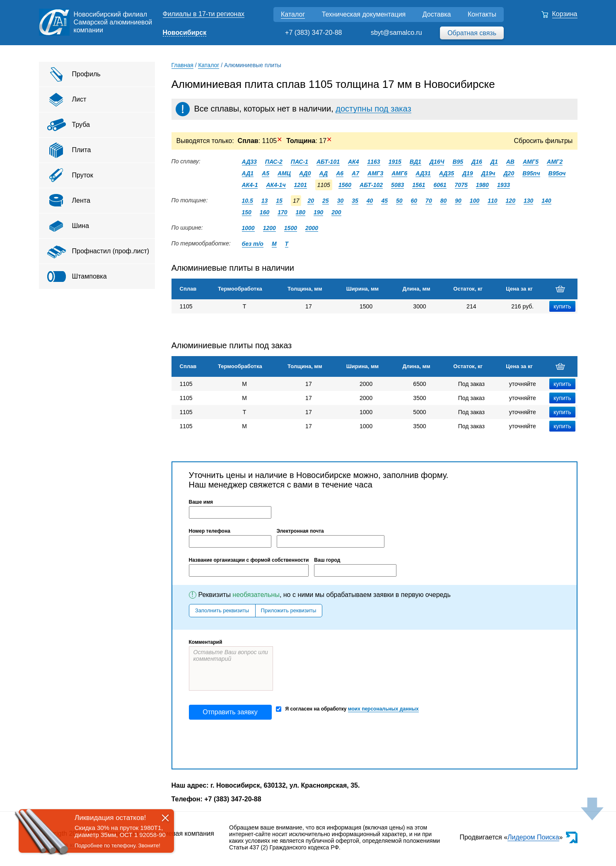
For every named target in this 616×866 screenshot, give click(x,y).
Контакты (482, 14)
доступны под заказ (373, 109)
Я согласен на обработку (347, 709)
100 (475, 201)
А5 (266, 173)
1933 (504, 185)
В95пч (531, 173)
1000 (248, 228)
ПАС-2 (274, 162)
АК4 (354, 162)
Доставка (437, 14)
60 (414, 201)
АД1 (248, 173)
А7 (355, 173)
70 (429, 201)
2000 (312, 228)
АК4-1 (250, 185)
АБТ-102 (371, 185)
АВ (510, 162)
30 (341, 201)
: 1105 (260, 141)
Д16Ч (437, 162)
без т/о (253, 244)
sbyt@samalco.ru (396, 33)
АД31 (423, 173)
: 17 (309, 141)
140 (546, 201)
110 (492, 201)
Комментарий (206, 642)
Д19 (468, 173)
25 (326, 201)
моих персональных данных (383, 709)
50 (399, 201)
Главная (182, 65)
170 (282, 212)
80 (444, 201)
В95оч (557, 173)
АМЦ (284, 173)
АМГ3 (375, 173)
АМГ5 (531, 162)
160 (265, 212)
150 (247, 212)
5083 (397, 185)
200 (336, 212)
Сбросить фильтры (544, 141)
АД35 (447, 173)
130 (528, 201)
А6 (340, 173)
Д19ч (488, 173)
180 (301, 212)
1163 (373, 162)
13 (265, 201)
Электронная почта (300, 531)
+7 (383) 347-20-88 (313, 33)
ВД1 (415, 162)
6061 (440, 185)
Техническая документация (364, 14)
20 (311, 201)
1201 (301, 185)
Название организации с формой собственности (249, 560)
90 (458, 201)
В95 (458, 162)
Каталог (293, 14)
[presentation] (252, 744)
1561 (419, 185)
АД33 (249, 162)
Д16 (477, 162)
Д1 (494, 162)
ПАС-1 (300, 162)
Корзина (565, 14)
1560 (345, 185)
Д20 (509, 173)
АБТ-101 (328, 162)
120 (511, 201)
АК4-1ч (276, 185)
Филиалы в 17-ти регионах (204, 14)
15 (279, 201)
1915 (395, 162)
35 (355, 201)
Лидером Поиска (533, 837)
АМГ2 (555, 162)
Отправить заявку (230, 712)
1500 (291, 228)
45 (384, 201)
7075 (461, 185)
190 (318, 212)
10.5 (248, 201)
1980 (482, 185)
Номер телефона (210, 531)
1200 (269, 228)
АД (323, 173)
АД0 (305, 173)
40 (370, 201)
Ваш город (327, 560)
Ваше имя (201, 502)
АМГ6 (399, 173)
